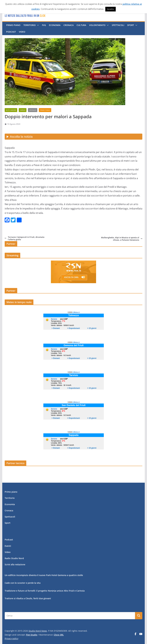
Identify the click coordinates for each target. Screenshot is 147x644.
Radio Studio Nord (14, 558)
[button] (37, 25)
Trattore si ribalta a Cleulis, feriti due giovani (28, 598)
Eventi (8, 546)
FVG (44, 25)
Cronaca (69, 25)
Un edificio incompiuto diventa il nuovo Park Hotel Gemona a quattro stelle (44, 575)
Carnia (23, 110)
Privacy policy (11, 638)
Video (22, 32)
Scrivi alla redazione (15, 564)
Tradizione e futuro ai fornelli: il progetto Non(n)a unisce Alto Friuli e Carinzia (45, 591)
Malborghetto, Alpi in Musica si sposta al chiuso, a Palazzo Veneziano (122, 239)
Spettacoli (118, 25)
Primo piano (13, 25)
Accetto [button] (111, 9)
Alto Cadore (11, 110)
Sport (131, 25)
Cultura (81, 25)
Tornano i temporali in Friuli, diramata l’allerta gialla (25, 238)
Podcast (11, 32)
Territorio (30, 25)
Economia (55, 25)
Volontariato (97, 25)
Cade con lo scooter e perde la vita (23, 583)
